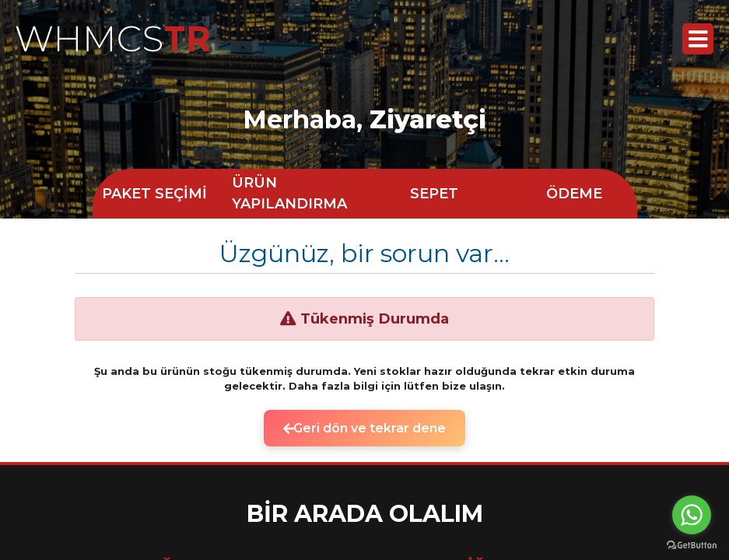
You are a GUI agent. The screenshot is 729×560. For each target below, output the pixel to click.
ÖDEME (574, 194)
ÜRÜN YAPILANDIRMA (289, 193)
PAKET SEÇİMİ (154, 194)
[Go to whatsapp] (692, 515)
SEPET (434, 194)
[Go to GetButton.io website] (692, 544)
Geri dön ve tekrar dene (365, 428)
